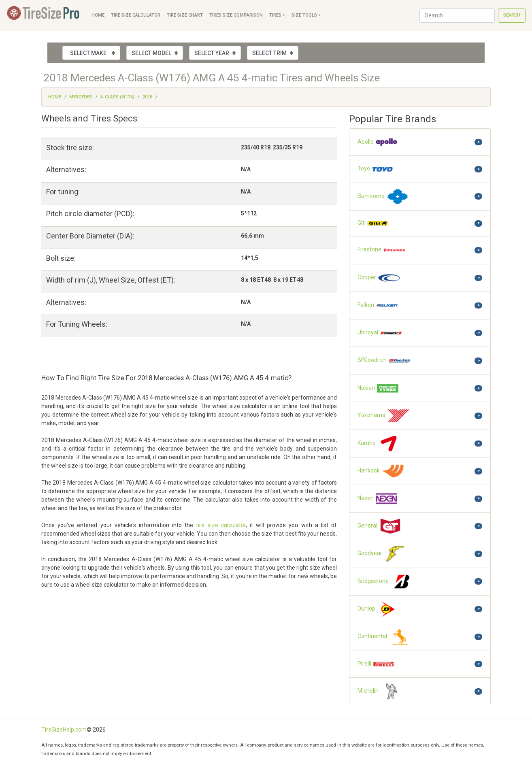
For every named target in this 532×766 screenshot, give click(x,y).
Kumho (379, 444)
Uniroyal (380, 333)
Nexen (378, 498)
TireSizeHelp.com (64, 730)
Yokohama (384, 416)
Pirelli (376, 664)
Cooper (379, 278)
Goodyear (382, 554)
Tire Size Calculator (136, 15)
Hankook (381, 471)
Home (98, 15)
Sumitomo (383, 197)
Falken (378, 305)
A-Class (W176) (117, 97)
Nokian (378, 388)
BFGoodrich (384, 361)
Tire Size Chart (185, 15)
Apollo (378, 142)
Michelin (380, 691)
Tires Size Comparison (236, 15)
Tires (275, 15)
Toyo (376, 169)
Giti (373, 223)
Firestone (382, 250)
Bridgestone (385, 582)
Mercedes (81, 97)
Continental (385, 637)
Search (512, 15)
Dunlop (379, 609)
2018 (147, 97)
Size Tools (304, 15)
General (380, 526)
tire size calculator (221, 525)
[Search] (457, 16)
